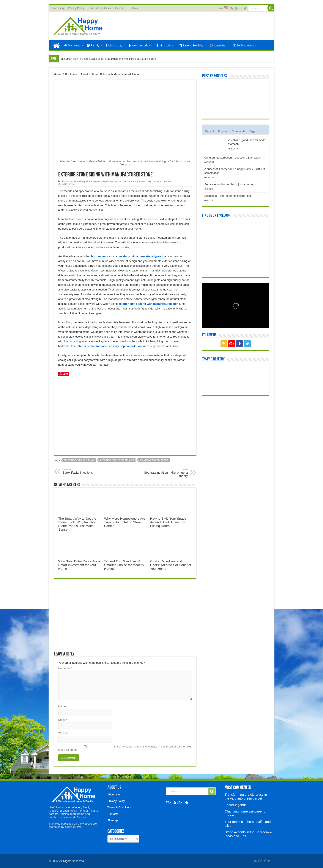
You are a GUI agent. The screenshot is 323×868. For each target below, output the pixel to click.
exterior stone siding (79, 460)
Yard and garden (136, 181)
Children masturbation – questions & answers (233, 158)
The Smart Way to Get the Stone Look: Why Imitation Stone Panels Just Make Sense (108, 59)
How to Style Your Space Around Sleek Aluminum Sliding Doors (168, 522)
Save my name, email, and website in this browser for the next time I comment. (125, 748)
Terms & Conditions (100, 8)
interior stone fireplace (117, 460)
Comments (239, 131)
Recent (209, 131)
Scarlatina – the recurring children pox (228, 196)
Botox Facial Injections (85, 471)
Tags (252, 131)
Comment (65, 668)
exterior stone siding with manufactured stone (149, 304)
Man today (114, 45)
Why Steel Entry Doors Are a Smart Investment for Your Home (79, 565)
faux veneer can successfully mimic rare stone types (126, 256)
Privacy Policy (76, 8)
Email (63, 720)
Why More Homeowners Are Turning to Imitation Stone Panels (125, 522)
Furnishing (79, 181)
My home (72, 45)
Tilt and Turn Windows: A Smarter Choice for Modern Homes (124, 565)
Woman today (139, 45)
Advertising (57, 8)
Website (63, 733)
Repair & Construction (114, 181)
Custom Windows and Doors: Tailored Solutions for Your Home (171, 565)
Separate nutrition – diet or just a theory (166, 473)
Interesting (218, 45)
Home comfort (94, 181)
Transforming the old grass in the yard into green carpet (246, 796)
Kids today (165, 45)
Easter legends (236, 805)
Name (63, 706)
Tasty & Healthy (191, 45)
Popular (223, 131)
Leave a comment (162, 181)
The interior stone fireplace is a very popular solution (106, 346)
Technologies (243, 45)
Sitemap (134, 8)
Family (93, 45)
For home (71, 74)
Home (57, 45)
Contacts (120, 8)
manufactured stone (154, 460)
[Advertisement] (192, 26)
